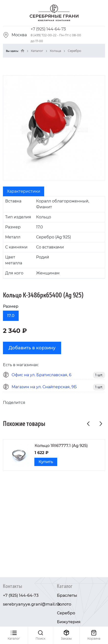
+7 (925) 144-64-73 (48, 29)
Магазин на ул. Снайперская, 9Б (44, 387)
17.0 (11, 316)
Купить (46, 462)
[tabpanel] (54, 237)
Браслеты (67, 595)
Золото (64, 604)
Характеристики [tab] (24, 191)
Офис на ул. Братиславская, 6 (41, 375)
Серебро (74, 51)
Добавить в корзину (32, 348)
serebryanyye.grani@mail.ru (31, 604)
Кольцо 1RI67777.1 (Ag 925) (61, 446)
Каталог (37, 51)
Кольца (55, 51)
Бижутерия (69, 622)
